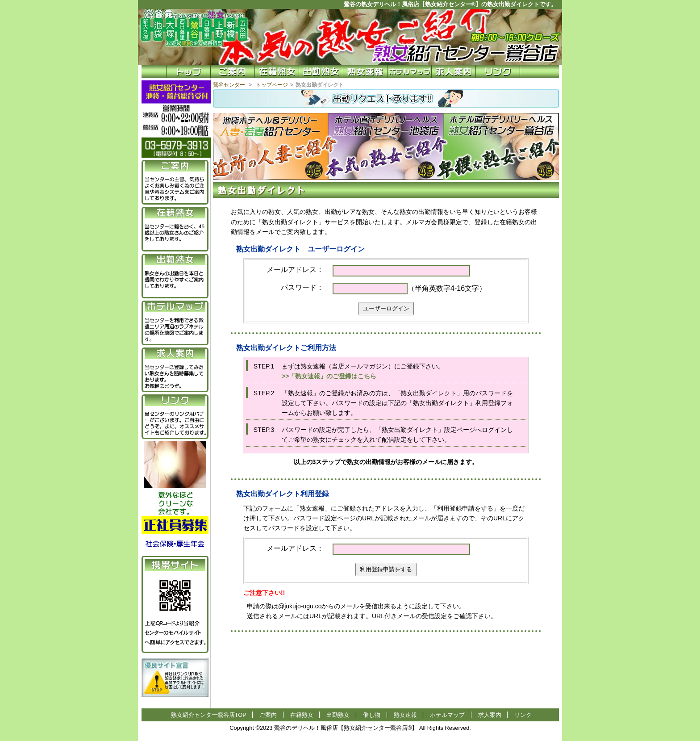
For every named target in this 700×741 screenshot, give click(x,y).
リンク (523, 715)
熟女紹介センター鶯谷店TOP (209, 715)
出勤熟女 (338, 715)
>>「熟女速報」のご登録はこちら (329, 376)
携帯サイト (175, 565)
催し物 (372, 715)
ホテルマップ (447, 715)
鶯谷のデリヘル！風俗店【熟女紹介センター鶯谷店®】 (346, 728)
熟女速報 (405, 715)
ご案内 (268, 715)
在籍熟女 (302, 715)
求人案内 (490, 715)
